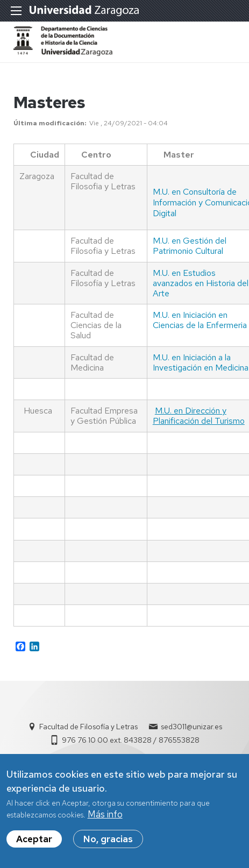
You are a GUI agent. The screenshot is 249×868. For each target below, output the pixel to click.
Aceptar (34, 839)
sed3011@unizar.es (191, 727)
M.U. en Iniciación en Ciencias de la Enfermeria (200, 320)
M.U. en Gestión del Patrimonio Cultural (190, 246)
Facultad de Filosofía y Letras (88, 727)
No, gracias (108, 839)
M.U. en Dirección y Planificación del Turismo (199, 416)
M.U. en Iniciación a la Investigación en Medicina (201, 362)
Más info (105, 814)
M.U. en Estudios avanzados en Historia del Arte (201, 283)
